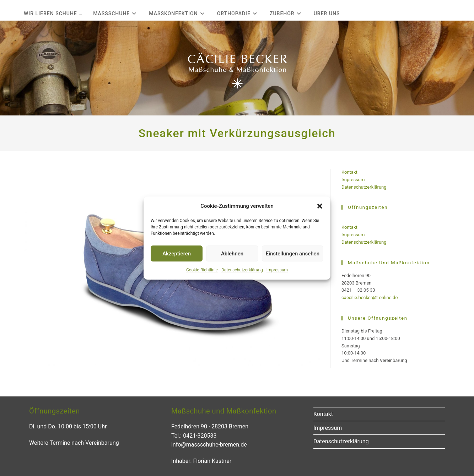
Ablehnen (232, 254)
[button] (320, 206)
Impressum (277, 270)
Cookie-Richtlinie (202, 270)
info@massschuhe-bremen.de (209, 445)
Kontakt (349, 172)
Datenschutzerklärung (242, 270)
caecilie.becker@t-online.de (370, 297)
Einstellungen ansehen (293, 254)
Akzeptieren (177, 254)
